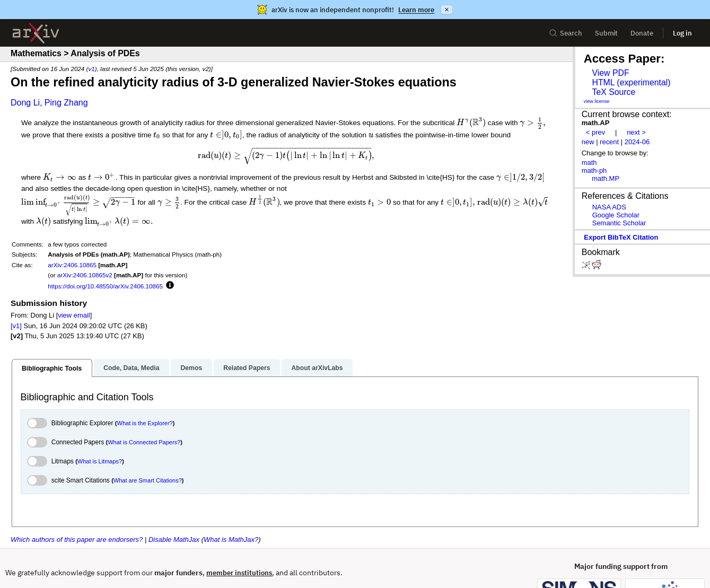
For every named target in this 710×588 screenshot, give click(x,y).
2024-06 (637, 142)
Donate (642, 33)
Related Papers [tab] (247, 336)
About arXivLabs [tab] (317, 336)
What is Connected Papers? (144, 410)
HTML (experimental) (631, 82)
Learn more (416, 10)
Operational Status (318, 560)
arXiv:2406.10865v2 (85, 243)
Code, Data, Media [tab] (131, 336)
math (589, 163)
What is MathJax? (231, 508)
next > (636, 132)
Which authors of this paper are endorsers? (77, 508)
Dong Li (25, 103)
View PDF (610, 73)
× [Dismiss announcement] (446, 10)
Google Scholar (616, 215)
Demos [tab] (191, 336)
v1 (91, 69)
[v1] (16, 294)
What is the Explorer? (145, 391)
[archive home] (36, 33)
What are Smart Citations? (148, 449)
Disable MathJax (174, 508)
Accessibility (255, 561)
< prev (595, 132)
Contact (81, 561)
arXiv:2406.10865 (72, 233)
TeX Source (613, 92)
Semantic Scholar (619, 223)
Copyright (169, 561)
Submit (606, 33)
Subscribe (123, 561)
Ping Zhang (66, 103)
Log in (682, 33)
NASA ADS (609, 207)
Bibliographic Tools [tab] (52, 336)
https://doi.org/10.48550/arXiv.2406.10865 (105, 254)
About (15, 561)
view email (74, 283)
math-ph (594, 170)
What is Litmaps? (100, 429)
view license (597, 101)
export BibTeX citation (621, 237)
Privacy (209, 561)
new (588, 142)
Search (566, 33)
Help (46, 561)
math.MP (606, 178)
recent (609, 142)
